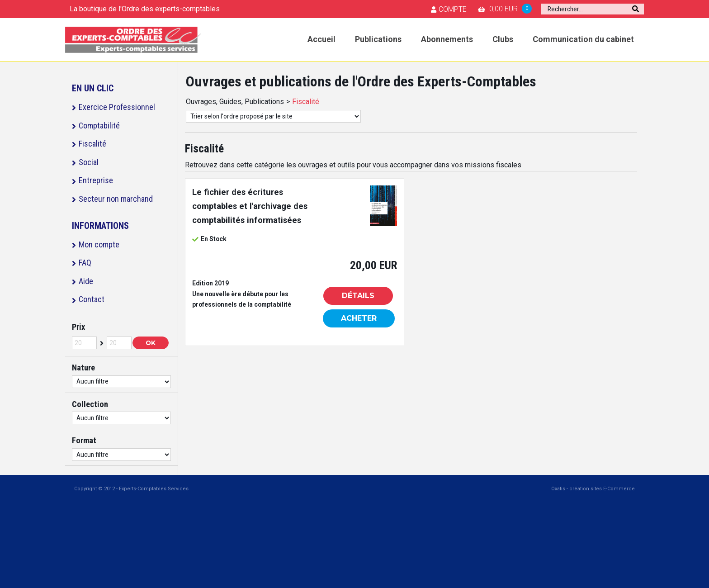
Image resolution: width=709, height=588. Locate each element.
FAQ (85, 263)
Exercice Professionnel (117, 107)
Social (89, 162)
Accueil (321, 39)
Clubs (503, 39)
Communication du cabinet (583, 39)
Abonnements (447, 39)
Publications (378, 39)
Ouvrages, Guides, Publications (235, 102)
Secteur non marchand (116, 199)
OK (151, 343)
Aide (86, 281)
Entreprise (96, 180)
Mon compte (99, 244)
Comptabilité (99, 126)
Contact (92, 299)
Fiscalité (92, 144)
